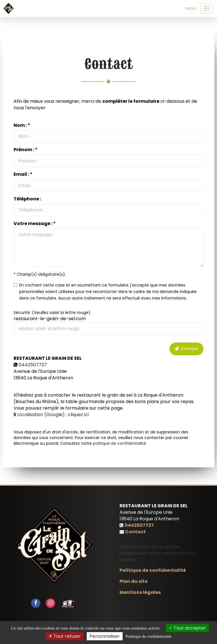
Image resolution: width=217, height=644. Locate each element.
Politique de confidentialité (153, 570)
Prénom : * (26, 150)
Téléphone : (27, 199)
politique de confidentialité (120, 443)
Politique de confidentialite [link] (148, 636)
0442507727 (33, 365)
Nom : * (22, 125)
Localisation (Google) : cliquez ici (51, 415)
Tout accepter (187, 628)
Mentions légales (140, 592)
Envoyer (186, 349)
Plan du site (134, 581)
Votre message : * (35, 224)
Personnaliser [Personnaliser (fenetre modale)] (105, 636)
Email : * (23, 174)
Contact (135, 532)
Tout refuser (65, 636)
